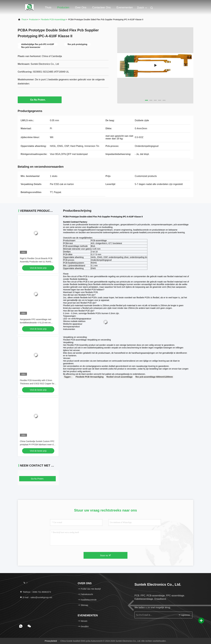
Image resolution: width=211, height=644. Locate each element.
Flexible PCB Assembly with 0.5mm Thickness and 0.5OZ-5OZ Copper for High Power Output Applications (37, 384)
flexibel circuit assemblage (120, 377)
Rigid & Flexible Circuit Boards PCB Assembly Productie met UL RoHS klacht (36, 262)
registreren (184, 615)
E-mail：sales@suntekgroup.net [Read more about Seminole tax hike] (36, 597)
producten (34, 19)
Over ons (81, 7)
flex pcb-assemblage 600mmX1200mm (154, 377)
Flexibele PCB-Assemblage (53, 19)
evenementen (125, 7)
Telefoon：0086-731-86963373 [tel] (35, 592)
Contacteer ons (101, 7)
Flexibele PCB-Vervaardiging (90, 377)
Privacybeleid (51, 641)
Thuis (48, 7)
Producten (63, 7)
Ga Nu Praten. (40, 100)
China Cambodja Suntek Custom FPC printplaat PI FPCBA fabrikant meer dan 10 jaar (38, 445)
